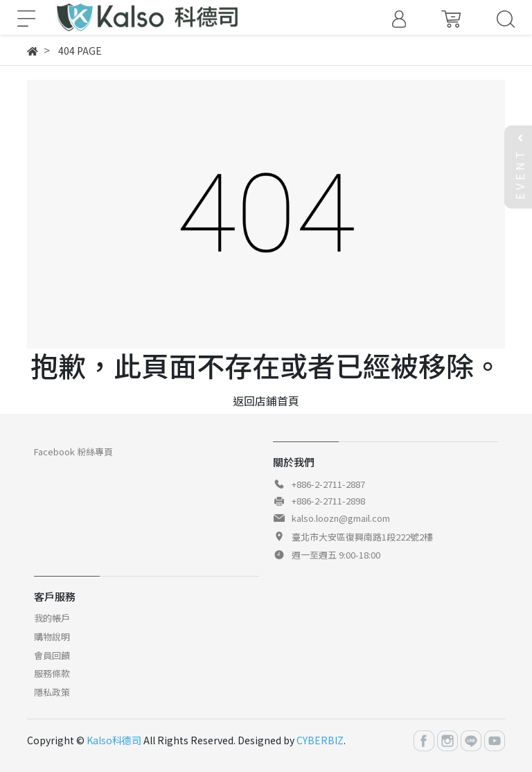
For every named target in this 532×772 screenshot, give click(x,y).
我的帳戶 (52, 618)
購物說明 (52, 637)
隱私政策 (52, 692)
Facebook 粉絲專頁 (73, 451)
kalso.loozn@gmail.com (341, 518)
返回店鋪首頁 (266, 401)
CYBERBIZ (320, 740)
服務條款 (52, 673)
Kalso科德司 (114, 740)
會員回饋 (52, 655)
